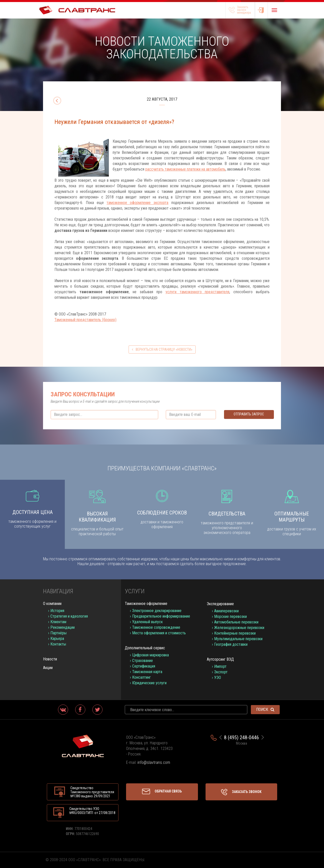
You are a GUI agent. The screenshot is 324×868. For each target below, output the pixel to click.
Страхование (143, 661)
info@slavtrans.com (154, 762)
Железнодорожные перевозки (239, 628)
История (57, 611)
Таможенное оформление (146, 604)
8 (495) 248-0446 (241, 737)
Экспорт (221, 672)
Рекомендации (63, 627)
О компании (52, 604)
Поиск (265, 709)
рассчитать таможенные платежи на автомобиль (185, 169)
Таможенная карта (147, 672)
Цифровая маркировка (150, 655)
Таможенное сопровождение (156, 627)
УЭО (218, 678)
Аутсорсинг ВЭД (220, 659)
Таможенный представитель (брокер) (85, 320)
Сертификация (144, 666)
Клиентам (58, 622)
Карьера (57, 639)
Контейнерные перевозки (235, 633)
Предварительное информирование (161, 616)
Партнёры (58, 633)
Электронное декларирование (157, 611)
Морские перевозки (230, 616)
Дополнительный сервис (145, 648)
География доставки (231, 644)
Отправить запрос (249, 414)
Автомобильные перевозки (236, 622)
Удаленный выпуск (147, 622)
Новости (50, 659)
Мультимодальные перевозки (238, 639)
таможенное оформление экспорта (137, 203)
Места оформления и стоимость (159, 633)
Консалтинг (141, 677)
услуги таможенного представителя (198, 292)
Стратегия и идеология (69, 616)
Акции (48, 668)
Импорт (220, 666)
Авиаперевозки (226, 611)
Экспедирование (220, 604)
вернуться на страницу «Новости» (162, 349)
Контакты (58, 644)
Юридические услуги (149, 683)
